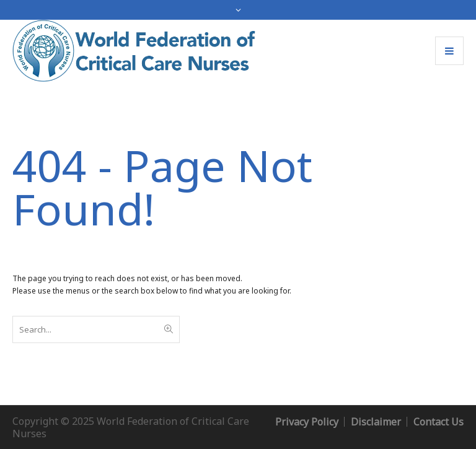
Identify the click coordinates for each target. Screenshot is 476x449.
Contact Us (439, 422)
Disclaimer (376, 422)
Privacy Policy (307, 422)
